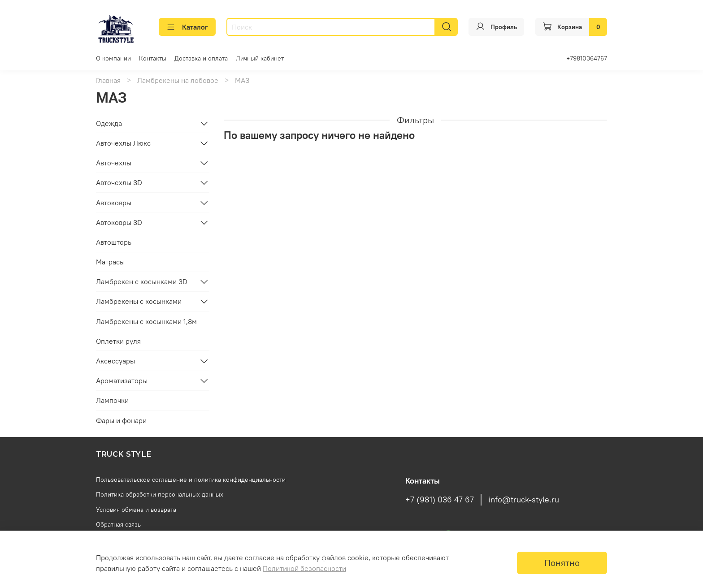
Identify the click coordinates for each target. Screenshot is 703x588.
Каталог (187, 27)
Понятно (562, 563)
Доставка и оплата (201, 58)
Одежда (109, 123)
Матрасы (110, 262)
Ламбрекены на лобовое (178, 80)
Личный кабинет (260, 58)
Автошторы (114, 242)
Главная (108, 80)
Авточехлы (114, 163)
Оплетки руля (118, 341)
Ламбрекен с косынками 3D (142, 281)
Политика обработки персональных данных (160, 494)
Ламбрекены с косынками (139, 301)
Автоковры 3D (119, 222)
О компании (113, 58)
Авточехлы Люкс (123, 143)
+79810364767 (587, 58)
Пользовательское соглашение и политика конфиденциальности (191, 480)
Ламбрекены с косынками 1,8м (146, 321)
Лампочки (112, 400)
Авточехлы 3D (119, 182)
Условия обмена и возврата (136, 510)
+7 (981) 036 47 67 (440, 500)
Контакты (153, 58)
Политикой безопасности (304, 568)
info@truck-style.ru (524, 500)
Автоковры (114, 203)
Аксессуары (115, 361)
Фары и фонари (121, 420)
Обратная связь (118, 524)
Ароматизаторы (122, 380)
